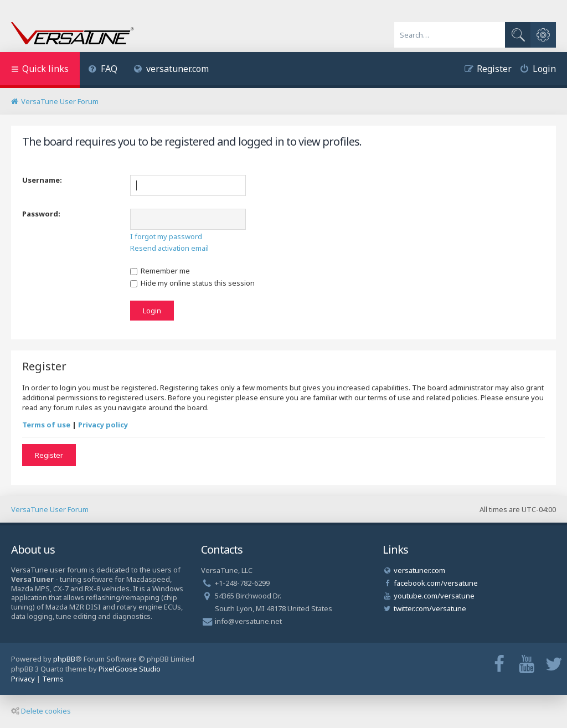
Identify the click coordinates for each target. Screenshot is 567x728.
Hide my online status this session (192, 283)
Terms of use (46, 425)
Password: (41, 214)
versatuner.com (172, 69)
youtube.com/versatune (434, 596)
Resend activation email (169, 248)
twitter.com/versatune (430, 608)
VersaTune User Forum (50, 509)
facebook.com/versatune (436, 583)
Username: (42, 180)
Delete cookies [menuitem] (41, 711)
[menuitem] (103, 70)
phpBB (64, 659)
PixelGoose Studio (130, 669)
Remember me (160, 271)
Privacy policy (103, 425)
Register (49, 455)
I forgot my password (166, 236)
